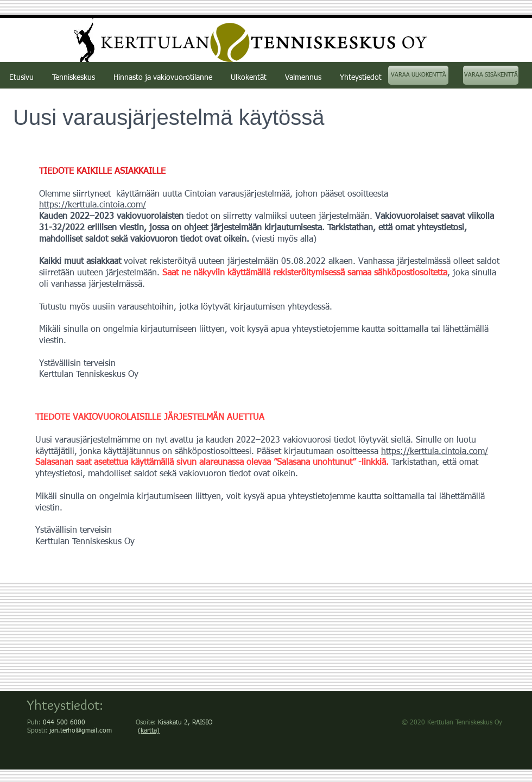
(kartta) (149, 731)
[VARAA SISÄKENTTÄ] (491, 75)
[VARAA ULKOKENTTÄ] (418, 75)
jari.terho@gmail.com (81, 731)
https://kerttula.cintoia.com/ (435, 452)
